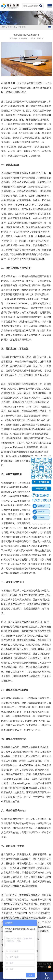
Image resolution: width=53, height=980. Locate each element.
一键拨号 (46, 976)
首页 (3, 27)
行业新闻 (22, 27)
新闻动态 (11, 27)
